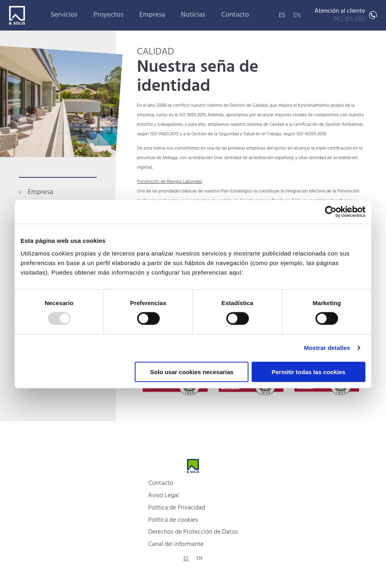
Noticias (193, 15)
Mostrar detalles (327, 348)
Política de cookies (173, 520)
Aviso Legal (163, 496)
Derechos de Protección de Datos (193, 532)
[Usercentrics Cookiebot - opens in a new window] (331, 212)
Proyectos (109, 15)
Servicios (64, 15)
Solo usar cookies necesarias (192, 372)
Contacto (235, 15)
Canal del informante (176, 544)
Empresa (152, 15)
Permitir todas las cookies (308, 372)
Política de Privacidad (177, 508)
